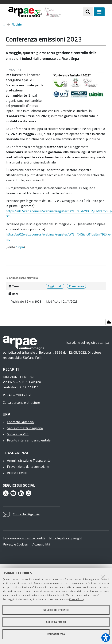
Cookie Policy (77, 599)
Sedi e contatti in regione (25, 428)
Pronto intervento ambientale (29, 440)
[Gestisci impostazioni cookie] (109, 322)
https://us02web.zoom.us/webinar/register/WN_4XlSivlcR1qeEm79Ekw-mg (59, 237)
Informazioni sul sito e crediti (24, 538)
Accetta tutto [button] (56, 622)
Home (4, 24)
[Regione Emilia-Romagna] (72, 12)
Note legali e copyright (66, 538)
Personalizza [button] (56, 634)
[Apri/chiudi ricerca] (88, 12)
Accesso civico (17, 473)
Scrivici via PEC (18, 434)
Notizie (17, 24)
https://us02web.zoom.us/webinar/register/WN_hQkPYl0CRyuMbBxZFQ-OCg (59, 214)
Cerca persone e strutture (21, 402)
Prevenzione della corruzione (28, 467)
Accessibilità (41, 544)
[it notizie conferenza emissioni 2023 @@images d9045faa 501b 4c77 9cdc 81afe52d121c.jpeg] (78, 87)
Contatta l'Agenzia (20, 422)
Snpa (20, 247)
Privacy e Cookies (15, 544)
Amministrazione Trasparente (29, 460)
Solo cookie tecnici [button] (56, 610)
